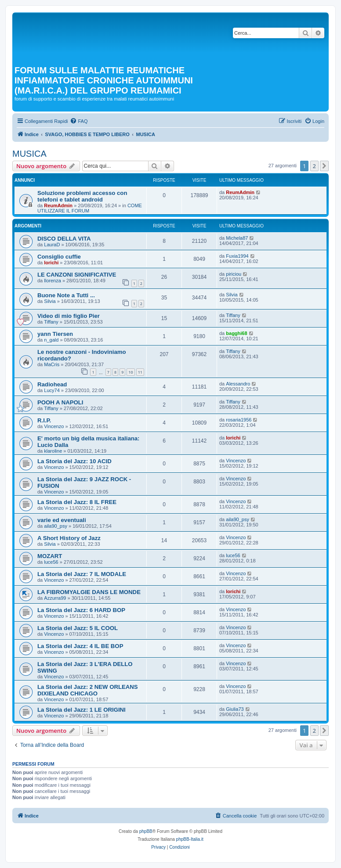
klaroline (53, 451)
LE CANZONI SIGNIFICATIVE (77, 275)
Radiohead (52, 384)
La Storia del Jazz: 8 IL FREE (77, 502)
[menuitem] (79, 121)
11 (140, 372)
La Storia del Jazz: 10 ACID (74, 461)
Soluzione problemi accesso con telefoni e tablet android (82, 196)
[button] (324, 166)
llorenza (53, 281)
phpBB (146, 831)
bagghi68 (236, 333)
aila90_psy (56, 526)
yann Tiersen (55, 334)
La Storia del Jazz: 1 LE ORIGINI (82, 710)
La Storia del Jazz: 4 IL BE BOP (80, 646)
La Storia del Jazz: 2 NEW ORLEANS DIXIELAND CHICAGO (88, 690)
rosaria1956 (239, 420)
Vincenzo (54, 426)
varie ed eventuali (62, 520)
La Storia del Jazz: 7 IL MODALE (82, 574)
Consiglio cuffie (59, 257)
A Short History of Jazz (69, 538)
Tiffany (51, 322)
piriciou (234, 274)
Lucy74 (52, 390)
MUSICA (29, 154)
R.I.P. (44, 420)
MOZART (50, 556)
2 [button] (314, 166)
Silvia (50, 301)
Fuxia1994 (237, 256)
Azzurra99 (55, 598)
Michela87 (237, 238)
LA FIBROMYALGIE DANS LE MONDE (89, 592)
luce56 (51, 562)
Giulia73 (235, 709)
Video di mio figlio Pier (69, 316)
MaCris (52, 364)
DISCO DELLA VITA (64, 239)
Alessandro (238, 384)
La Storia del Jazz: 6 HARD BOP (81, 610)
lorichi (51, 263)
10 (131, 372)
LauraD (52, 245)
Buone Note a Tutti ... (66, 295)
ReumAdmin (58, 205)
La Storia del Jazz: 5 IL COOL (78, 628)
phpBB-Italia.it (190, 839)
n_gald (51, 340)
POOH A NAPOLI (60, 402)
